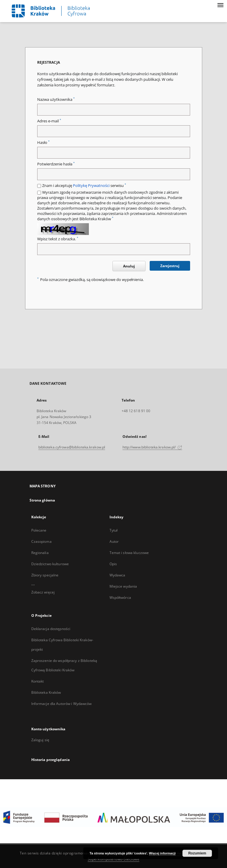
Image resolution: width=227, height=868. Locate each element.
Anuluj (129, 266)
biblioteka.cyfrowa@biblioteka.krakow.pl (72, 447)
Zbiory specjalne (45, 575)
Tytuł (114, 530)
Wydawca (117, 575)
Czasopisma (41, 541)
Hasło (43, 143)
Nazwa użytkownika (56, 100)
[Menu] (220, 5)
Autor (114, 541)
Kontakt (38, 681)
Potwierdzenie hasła (56, 164)
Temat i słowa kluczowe (129, 553)
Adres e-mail (49, 121)
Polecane (39, 530)
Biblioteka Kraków (46, 692)
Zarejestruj (170, 266)
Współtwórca (120, 597)
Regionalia (40, 553)
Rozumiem (197, 853)
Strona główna (42, 500)
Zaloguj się (40, 740)
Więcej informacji (162, 853)
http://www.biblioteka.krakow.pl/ (152, 447)
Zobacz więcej (43, 592)
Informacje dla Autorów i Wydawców (62, 704)
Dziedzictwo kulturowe (50, 564)
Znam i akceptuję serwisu (84, 186)
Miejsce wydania (123, 586)
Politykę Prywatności (91, 186)
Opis (113, 564)
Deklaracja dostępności (51, 629)
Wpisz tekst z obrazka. (58, 239)
